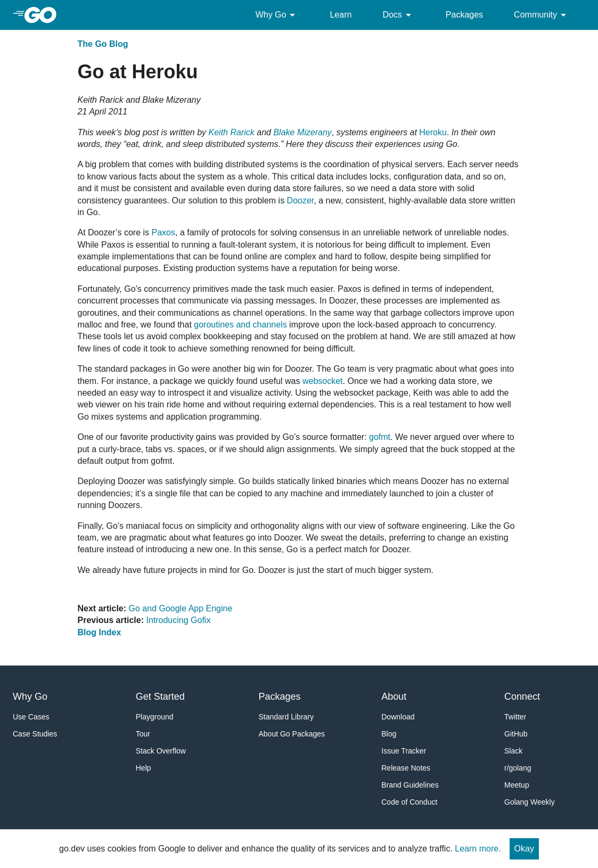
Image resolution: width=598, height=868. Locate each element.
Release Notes (406, 768)
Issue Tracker (404, 751)
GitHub (516, 734)
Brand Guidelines (410, 785)
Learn (341, 15)
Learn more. (478, 849)
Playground (155, 717)
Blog (389, 734)
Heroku (433, 132)
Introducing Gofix (178, 620)
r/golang (518, 768)
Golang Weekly (530, 802)
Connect (522, 697)
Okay (524, 849)
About (394, 697)
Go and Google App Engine (181, 608)
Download (398, 717)
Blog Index (100, 632)
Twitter (515, 717)
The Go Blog (103, 44)
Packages (464, 15)
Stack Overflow (161, 751)
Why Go (277, 15)
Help (144, 768)
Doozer (301, 200)
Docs (398, 15)
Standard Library (286, 717)
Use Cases (31, 717)
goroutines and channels (240, 325)
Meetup (517, 785)
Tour (143, 734)
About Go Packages (292, 734)
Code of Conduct (409, 802)
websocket (323, 381)
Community (542, 15)
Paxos (163, 232)
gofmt (380, 437)
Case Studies (35, 734)
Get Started (160, 697)
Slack (513, 751)
